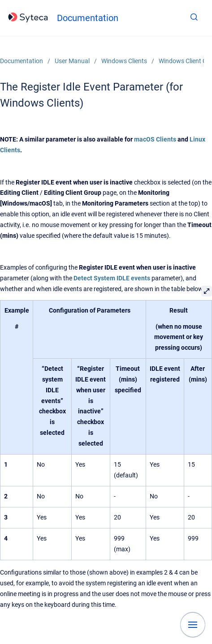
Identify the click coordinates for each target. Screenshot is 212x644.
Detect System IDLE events (112, 278)
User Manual (72, 61)
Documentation (88, 18)
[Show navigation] (193, 625)
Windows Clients (124, 61)
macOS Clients (155, 139)
